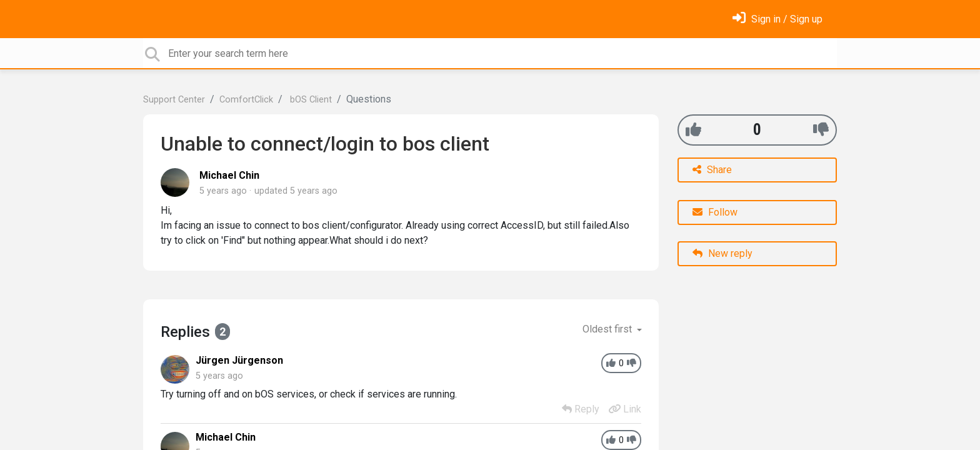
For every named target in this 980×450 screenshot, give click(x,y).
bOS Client (310, 100)
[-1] (821, 130)
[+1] (693, 130)
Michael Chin (229, 175)
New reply (722, 253)
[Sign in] (777, 19)
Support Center (174, 100)
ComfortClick (246, 100)
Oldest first (608, 329)
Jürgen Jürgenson (239, 360)
